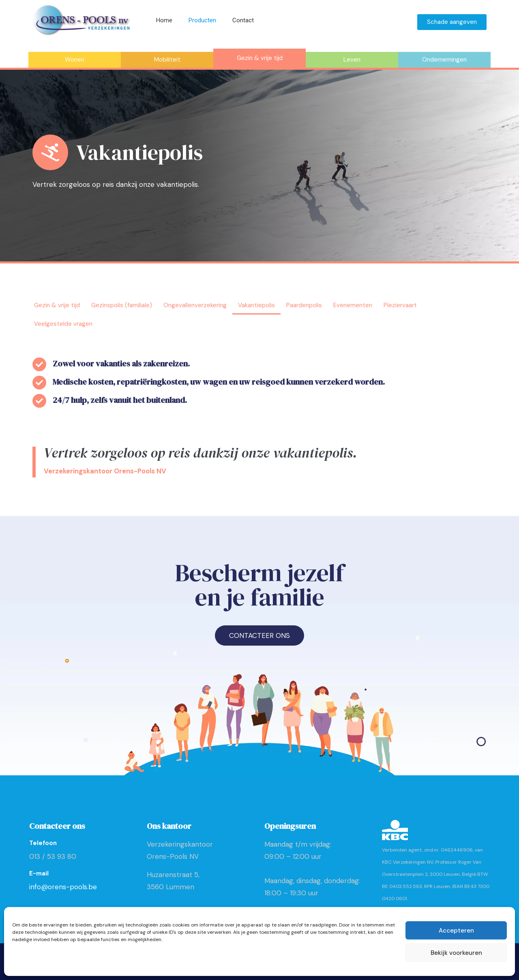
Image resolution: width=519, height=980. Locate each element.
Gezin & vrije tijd (57, 305)
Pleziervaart (400, 305)
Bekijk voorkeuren (456, 953)
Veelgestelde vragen (63, 324)
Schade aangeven (452, 22)
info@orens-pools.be (63, 887)
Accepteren (456, 931)
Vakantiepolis (256, 305)
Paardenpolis (304, 305)
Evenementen (353, 305)
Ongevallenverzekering (195, 305)
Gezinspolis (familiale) (122, 305)
